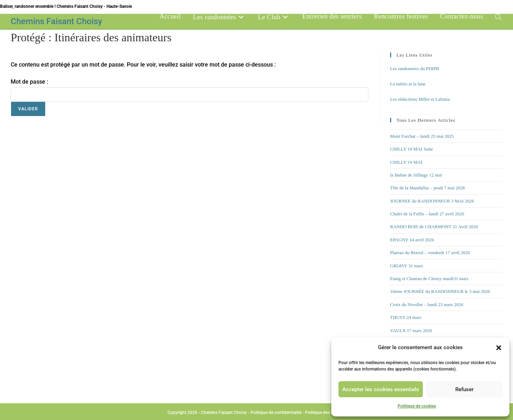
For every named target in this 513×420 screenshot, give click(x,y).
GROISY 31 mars (407, 266)
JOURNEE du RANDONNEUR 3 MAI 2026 (432, 201)
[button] (499, 348)
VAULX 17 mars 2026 (411, 330)
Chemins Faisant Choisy (56, 21)
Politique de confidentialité (276, 413)
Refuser (464, 389)
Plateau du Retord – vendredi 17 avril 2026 (430, 253)
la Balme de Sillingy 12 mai (416, 175)
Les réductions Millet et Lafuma (420, 99)
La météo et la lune (408, 84)
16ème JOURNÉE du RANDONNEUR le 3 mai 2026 (440, 291)
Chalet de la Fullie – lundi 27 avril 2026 (427, 214)
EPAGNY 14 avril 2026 (412, 240)
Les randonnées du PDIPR (415, 69)
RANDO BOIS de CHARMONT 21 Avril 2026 (434, 227)
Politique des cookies (325, 413)
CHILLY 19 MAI (406, 162)
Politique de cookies (417, 406)
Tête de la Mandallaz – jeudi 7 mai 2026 (427, 188)
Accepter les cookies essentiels (381, 389)
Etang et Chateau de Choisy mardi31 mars (429, 279)
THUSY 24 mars (406, 317)
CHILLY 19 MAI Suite (412, 149)
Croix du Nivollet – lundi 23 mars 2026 (427, 304)
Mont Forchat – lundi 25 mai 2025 (422, 136)
